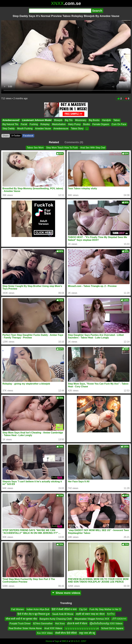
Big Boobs (94, 120)
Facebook (28, 136)
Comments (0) (74, 142)
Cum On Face (119, 124)
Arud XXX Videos (53, 628)
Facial (24, 124)
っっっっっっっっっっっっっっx (82, 628)
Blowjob (58, 120)
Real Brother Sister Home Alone (25, 628)
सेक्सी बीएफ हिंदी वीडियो (66, 633)
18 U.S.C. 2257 (78, 641)
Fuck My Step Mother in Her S (105, 609)
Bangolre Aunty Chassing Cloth (56, 619)
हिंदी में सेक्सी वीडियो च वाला (64, 609)
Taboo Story (77, 128)
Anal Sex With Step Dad (93, 148)
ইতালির (111, 614)
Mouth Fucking (25, 128)
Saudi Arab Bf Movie (63, 614)
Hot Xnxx (60, 623)
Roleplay (45, 124)
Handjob (106, 120)
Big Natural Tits (10, 124)
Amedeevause (61, 128)
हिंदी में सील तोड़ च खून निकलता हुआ (34, 614)
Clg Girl (83, 609)
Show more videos (66, 593)
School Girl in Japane (112, 628)
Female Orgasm (101, 124)
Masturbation (59, 124)
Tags (57, 641)
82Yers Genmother (43, 623)
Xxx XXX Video (45, 633)
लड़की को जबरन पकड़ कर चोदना (90, 614)
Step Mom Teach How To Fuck (62, 148)
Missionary (81, 120)
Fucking (34, 124)
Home (49, 641)
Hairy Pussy (74, 124)
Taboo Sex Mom (35, 148)
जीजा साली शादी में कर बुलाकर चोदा (21, 619)
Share (6, 136)
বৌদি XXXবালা (119, 619)
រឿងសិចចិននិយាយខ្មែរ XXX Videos (106, 623)
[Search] (60, 11)
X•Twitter (16, 136)
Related (54, 142)
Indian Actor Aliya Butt (38, 609)
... (87, 128)
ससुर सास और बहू (87, 633)
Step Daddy (9, 128)
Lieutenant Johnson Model (37, 120)
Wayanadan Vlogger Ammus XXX (92, 619)
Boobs (86, 124)
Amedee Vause (43, 128)
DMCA (65, 641)
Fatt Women (18, 609)
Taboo (117, 120)
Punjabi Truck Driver (20, 623)
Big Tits (69, 120)
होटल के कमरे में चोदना (77, 623)
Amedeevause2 (11, 120)
